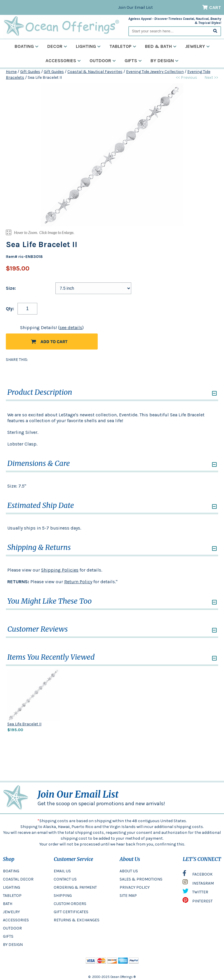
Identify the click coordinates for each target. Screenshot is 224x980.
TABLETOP (12, 896)
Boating (27, 46)
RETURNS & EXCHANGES (77, 920)
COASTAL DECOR (18, 879)
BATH (8, 904)
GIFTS (8, 936)
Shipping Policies (60, 570)
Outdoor (103, 61)
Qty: (10, 309)
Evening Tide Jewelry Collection (155, 72)
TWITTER (195, 892)
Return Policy (78, 582)
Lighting (88, 46)
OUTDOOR (12, 928)
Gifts (133, 61)
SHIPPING (63, 896)
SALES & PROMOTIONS (141, 879)
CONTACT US (65, 879)
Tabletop (123, 46)
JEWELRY (11, 912)
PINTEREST (198, 902)
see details (71, 327)
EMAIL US (62, 871)
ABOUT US (129, 871)
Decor (57, 46)
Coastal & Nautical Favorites (95, 72)
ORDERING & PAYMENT (75, 887)
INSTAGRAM (198, 883)
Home (11, 72)
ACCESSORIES (16, 920)
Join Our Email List (135, 7)
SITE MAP (128, 896)
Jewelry (197, 46)
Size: (11, 288)
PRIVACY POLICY (135, 887)
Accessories (63, 61)
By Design (164, 61)
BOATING (11, 871)
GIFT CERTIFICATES (71, 912)
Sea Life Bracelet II (24, 724)
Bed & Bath (161, 46)
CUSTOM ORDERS (70, 904)
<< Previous (187, 77)
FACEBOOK (198, 875)
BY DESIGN (13, 945)
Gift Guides (30, 72)
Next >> (211, 77)
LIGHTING (12, 887)
